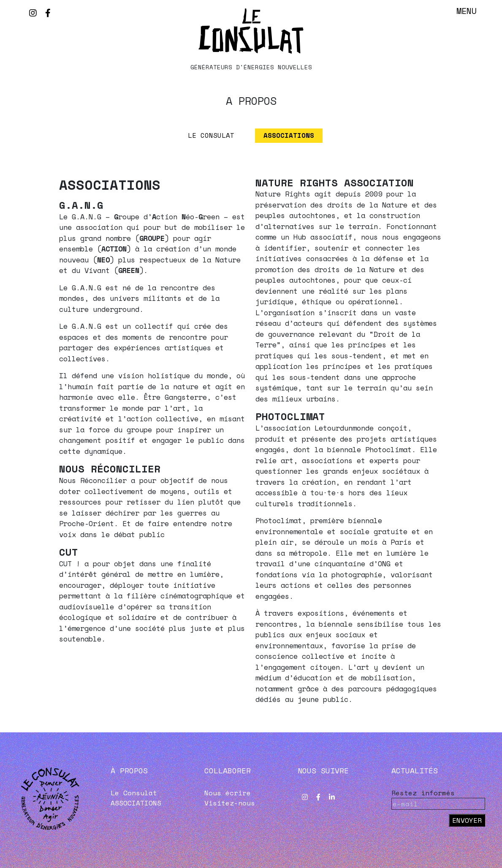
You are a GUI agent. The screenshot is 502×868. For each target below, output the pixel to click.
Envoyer (467, 821)
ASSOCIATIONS (289, 136)
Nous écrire (228, 793)
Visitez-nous (230, 803)
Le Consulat (211, 136)
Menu (467, 11)
